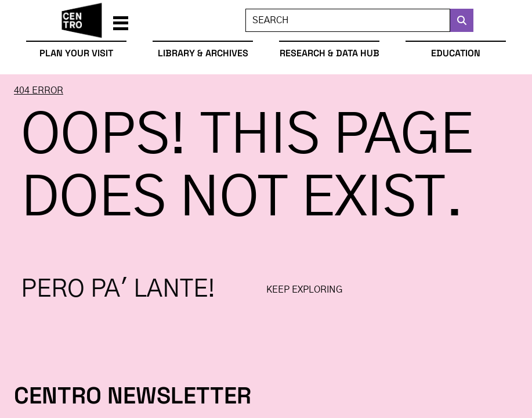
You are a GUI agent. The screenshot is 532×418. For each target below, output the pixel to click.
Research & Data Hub (330, 53)
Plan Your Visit (76, 53)
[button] (121, 20)
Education (456, 53)
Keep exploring (304, 290)
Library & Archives (203, 53)
